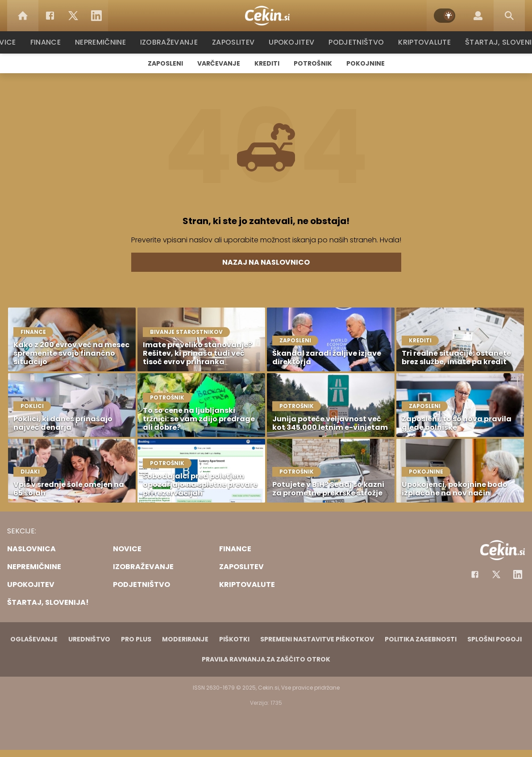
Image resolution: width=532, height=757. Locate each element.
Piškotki (234, 639)
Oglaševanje (34, 639)
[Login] (478, 16)
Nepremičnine (105, 42)
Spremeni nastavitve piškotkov (317, 639)
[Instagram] (518, 574)
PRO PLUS (136, 639)
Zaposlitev (236, 42)
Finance (50, 42)
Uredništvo (89, 639)
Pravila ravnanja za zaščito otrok (266, 659)
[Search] (509, 16)
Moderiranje (185, 639)
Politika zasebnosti (421, 639)
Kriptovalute (423, 42)
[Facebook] (50, 16)
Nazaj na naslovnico (266, 262)
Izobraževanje (173, 42)
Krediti (267, 63)
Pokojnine (366, 63)
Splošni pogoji (495, 639)
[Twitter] (73, 16)
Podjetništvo (356, 42)
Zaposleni (165, 63)
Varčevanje (219, 63)
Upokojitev (293, 42)
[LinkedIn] (96, 16)
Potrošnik (313, 63)
